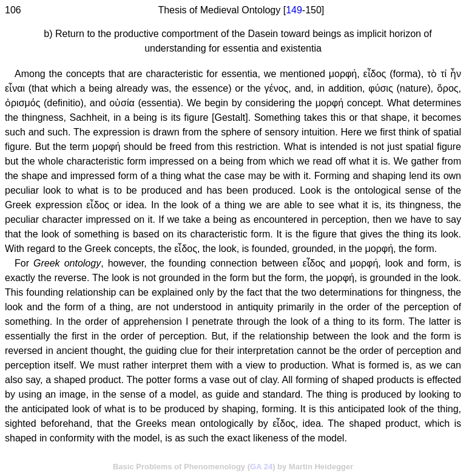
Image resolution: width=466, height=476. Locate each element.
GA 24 (261, 467)
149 (294, 10)
